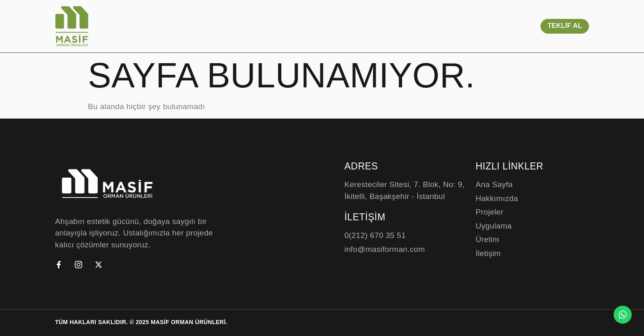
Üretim (404, 25)
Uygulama (343, 25)
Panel (457, 25)
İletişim (506, 25)
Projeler (282, 25)
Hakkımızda (223, 25)
